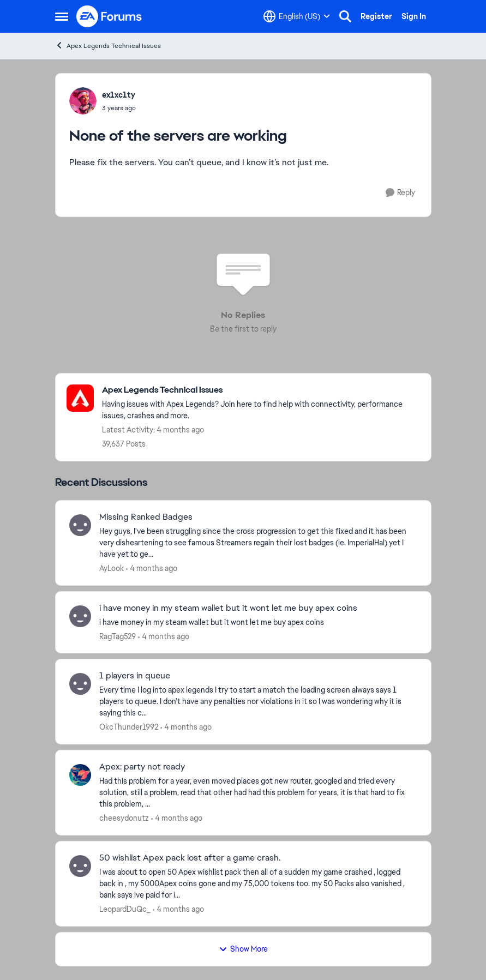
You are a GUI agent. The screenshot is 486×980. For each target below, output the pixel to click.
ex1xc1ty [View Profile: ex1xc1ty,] (119, 95)
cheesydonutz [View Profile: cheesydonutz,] (124, 818)
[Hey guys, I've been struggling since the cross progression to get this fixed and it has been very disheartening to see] (258, 543)
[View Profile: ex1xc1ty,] (83, 101)
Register (376, 16)
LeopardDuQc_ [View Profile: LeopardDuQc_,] (125, 909)
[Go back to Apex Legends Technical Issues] (261, 390)
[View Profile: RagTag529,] (80, 616)
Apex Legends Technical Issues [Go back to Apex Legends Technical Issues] (108, 46)
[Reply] (400, 193)
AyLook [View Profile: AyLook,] (112, 568)
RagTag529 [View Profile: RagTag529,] (118, 636)
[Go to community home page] (110, 16)
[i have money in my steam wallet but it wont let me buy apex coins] (258, 622)
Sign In (414, 16)
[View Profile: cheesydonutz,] (80, 775)
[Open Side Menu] (62, 16)
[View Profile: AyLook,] (80, 525)
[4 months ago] (152, 569)
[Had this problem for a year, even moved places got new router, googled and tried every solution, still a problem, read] (258, 793)
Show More (243, 949)
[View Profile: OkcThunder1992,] (80, 684)
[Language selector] (297, 16)
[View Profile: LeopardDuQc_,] (80, 866)
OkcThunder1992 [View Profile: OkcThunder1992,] (129, 727)
